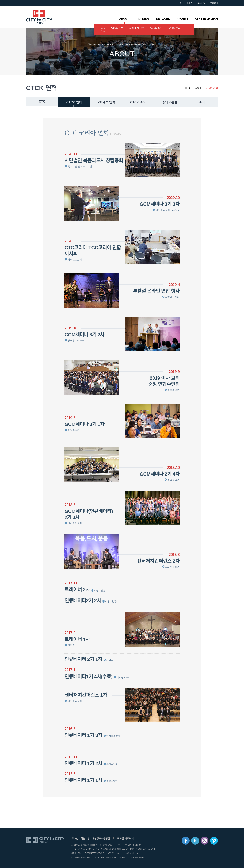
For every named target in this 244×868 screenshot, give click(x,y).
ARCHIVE (182, 19)
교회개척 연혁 (137, 28)
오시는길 (201, 3)
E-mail (127, 857)
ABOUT (124, 19)
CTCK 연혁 (117, 28)
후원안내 (214, 3)
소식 (103, 31)
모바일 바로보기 (125, 839)
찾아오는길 (174, 28)
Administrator (139, 857)
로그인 (190, 3)
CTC (103, 28)
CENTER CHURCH (207, 19)
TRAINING (143, 19)
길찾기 (152, 849)
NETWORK (163, 19)
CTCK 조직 (156, 28)
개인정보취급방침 (101, 839)
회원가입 (85, 839)
